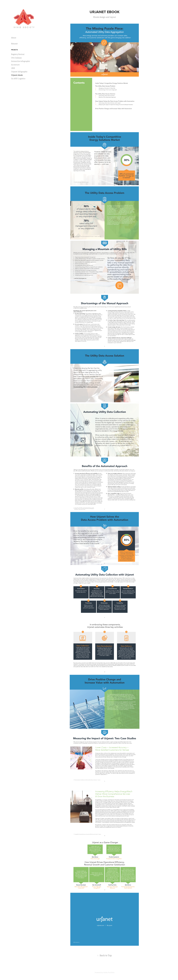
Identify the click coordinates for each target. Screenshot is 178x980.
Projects (14, 50)
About (14, 38)
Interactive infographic (21, 61)
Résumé (14, 44)
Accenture (15, 65)
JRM (13, 68)
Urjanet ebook (17, 75)
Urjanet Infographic (19, 72)
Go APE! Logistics (18, 79)
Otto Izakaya (16, 58)
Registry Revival (18, 54)
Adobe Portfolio (109, 973)
